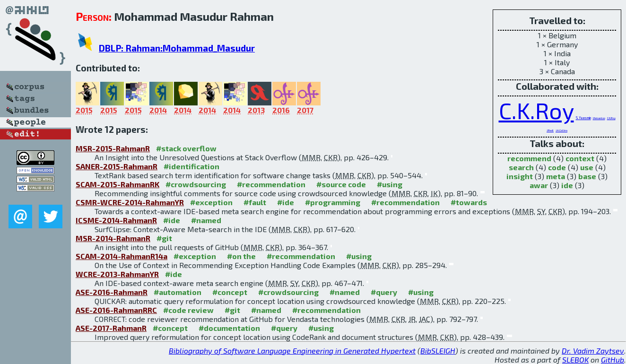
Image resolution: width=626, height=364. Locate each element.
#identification (191, 166)
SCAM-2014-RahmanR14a (122, 256)
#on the (241, 256)
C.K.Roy (536, 110)
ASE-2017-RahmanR (111, 328)
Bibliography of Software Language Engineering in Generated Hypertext (292, 351)
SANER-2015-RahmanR (117, 166)
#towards (469, 202)
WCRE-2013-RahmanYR (117, 274)
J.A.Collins (561, 130)
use (587, 167)
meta (556, 176)
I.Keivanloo (599, 118)
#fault (255, 202)
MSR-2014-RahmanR (113, 238)
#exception (211, 202)
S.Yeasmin (583, 118)
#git (164, 238)
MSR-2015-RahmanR (113, 148)
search (521, 167)
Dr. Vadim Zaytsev (593, 351)
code (557, 167)
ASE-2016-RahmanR (112, 292)
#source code (341, 184)
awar (539, 185)
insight (520, 176)
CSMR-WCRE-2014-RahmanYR (130, 202)
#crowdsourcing (196, 184)
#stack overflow (186, 148)
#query (384, 292)
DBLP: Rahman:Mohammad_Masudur (177, 48)
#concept (230, 292)
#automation (178, 292)
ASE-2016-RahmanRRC (116, 310)
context (580, 158)
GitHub (613, 360)
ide (567, 185)
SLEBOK (575, 360)
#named (206, 220)
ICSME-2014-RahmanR (116, 220)
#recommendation (271, 184)
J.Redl (550, 130)
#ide (286, 202)
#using (390, 184)
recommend (529, 158)
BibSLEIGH (438, 351)
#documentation (229, 328)
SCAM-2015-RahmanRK (117, 184)
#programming (333, 202)
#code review (188, 310)
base (587, 176)
